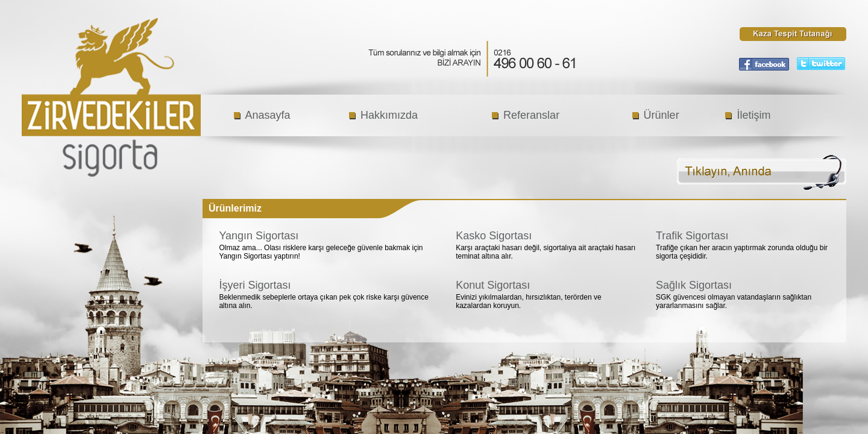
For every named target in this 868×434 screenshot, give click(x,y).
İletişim (753, 115)
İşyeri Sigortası (255, 285)
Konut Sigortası (493, 285)
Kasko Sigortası (494, 236)
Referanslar (531, 115)
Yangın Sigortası (259, 236)
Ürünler (662, 115)
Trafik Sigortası (692, 236)
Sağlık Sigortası (694, 285)
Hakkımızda (389, 115)
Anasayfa (268, 115)
